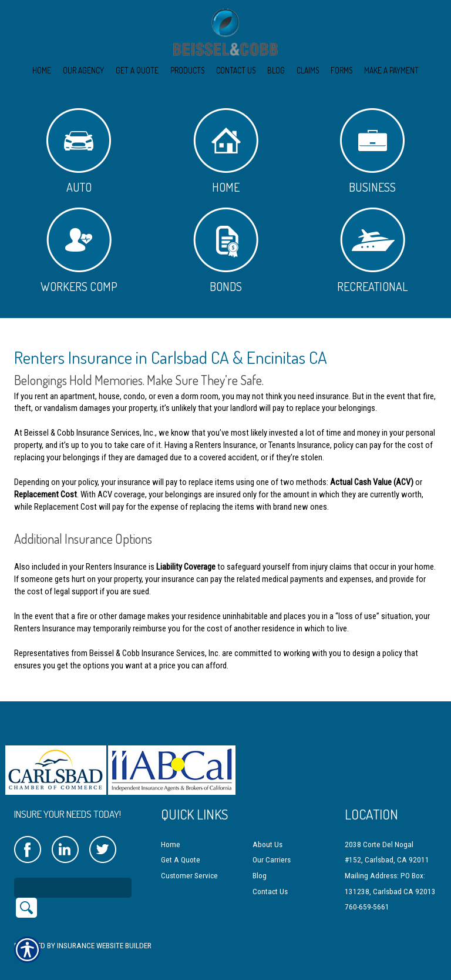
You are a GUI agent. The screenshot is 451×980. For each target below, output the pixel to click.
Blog (260, 861)
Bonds (226, 251)
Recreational (372, 251)
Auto (79, 151)
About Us (267, 829)
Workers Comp (79, 251)
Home (226, 151)
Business (372, 151)
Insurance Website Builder (104, 930)
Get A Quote (181, 845)
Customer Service (189, 861)
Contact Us (270, 876)
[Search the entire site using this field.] (73, 872)
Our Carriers (272, 845)
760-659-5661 (367, 892)
